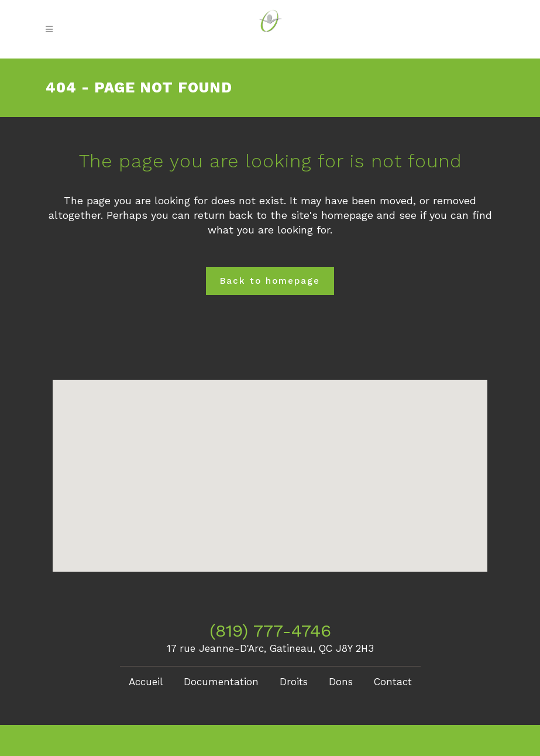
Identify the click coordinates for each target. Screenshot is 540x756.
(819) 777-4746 (270, 630)
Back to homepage (270, 281)
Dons (341, 682)
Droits (294, 682)
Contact (393, 682)
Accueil (146, 682)
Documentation (221, 682)
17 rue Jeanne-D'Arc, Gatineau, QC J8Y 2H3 (270, 648)
